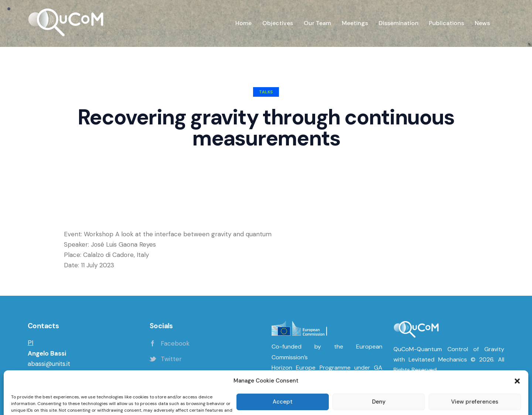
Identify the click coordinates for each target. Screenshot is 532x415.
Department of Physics (62, 374)
